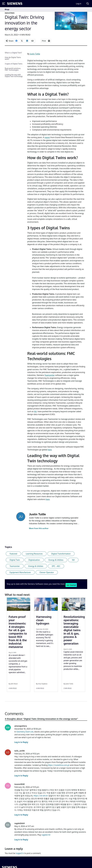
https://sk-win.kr (41, 796)
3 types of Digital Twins (14, 64)
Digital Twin (15, 560)
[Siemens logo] (15, 4)
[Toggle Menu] (4, 4)
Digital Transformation (61, 554)
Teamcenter (50, 375)
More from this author (39, 528)
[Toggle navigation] (85, 9)
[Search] (88, 4)
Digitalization (34, 560)
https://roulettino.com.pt (59, 765)
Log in (79, 4)
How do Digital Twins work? (13, 58)
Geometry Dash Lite (25, 732)
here (50, 450)
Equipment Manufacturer (20, 572)
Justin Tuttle (35, 54)
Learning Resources (34, 554)
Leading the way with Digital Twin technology (14, 75)
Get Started (71, 585)
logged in (20, 853)
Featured (13, 554)
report (47, 137)
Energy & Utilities (56, 560)
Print (44, 41)
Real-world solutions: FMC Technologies (13, 69)
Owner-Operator (47, 572)
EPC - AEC (56, 566)
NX (35, 411)
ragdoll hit (46, 835)
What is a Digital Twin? (13, 53)
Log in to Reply (21, 742)
